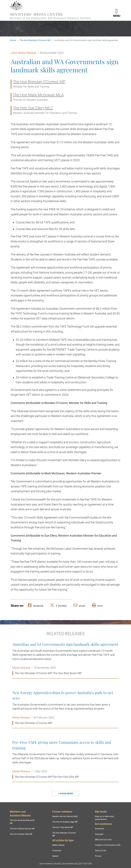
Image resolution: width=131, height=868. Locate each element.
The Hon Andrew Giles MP (21, 834)
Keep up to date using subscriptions (104, 818)
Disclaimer (99, 829)
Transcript (57, 851)
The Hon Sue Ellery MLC (33, 108)
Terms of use (100, 851)
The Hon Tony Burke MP (63, 827)
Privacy (98, 856)
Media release (58, 845)
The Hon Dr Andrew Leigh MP (65, 822)
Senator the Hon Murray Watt (65, 816)
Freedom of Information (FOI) (108, 845)
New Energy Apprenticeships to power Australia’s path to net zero (65, 708)
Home (13, 40)
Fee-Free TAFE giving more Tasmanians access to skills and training (65, 760)
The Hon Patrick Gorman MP (22, 829)
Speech (55, 856)
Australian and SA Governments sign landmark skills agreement (65, 659)
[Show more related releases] (65, 794)
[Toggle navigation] (117, 10)
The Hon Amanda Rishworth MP (22, 822)
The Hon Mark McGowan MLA (38, 95)
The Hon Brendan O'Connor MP (35, 40)
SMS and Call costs (103, 840)
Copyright (99, 834)
